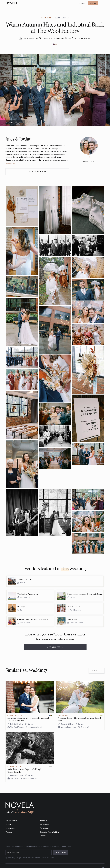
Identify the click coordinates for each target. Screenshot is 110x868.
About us (44, 821)
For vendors (45, 828)
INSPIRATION (46, 18)
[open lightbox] (22, 206)
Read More (10, 163)
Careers (43, 836)
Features (9, 825)
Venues (9, 832)
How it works (11, 821)
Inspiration (10, 828)
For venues (44, 825)
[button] (102, 3)
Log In (82, 3)
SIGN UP (93, 3)
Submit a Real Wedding (49, 832)
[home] (12, 3)
